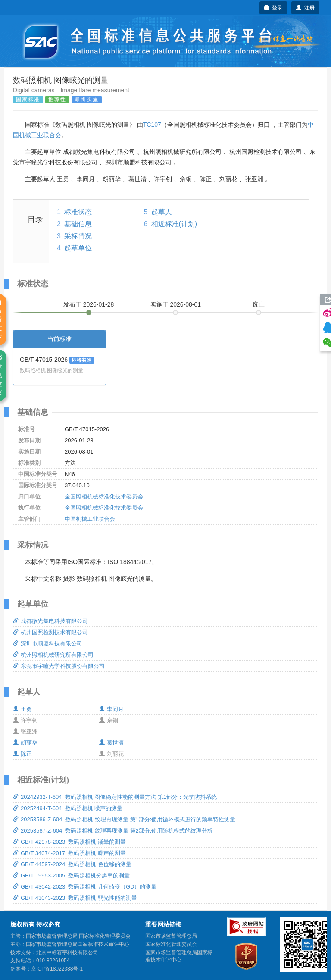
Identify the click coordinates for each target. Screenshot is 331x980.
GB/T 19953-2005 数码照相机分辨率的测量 (71, 875)
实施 (176, 304)
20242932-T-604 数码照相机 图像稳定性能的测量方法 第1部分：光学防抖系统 (115, 797)
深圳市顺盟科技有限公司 (48, 643)
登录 (273, 8)
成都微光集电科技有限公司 (50, 621)
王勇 (22, 709)
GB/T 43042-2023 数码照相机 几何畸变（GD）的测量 (85, 887)
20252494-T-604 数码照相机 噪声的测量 (68, 808)
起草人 (162, 212)
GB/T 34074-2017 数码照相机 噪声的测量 (69, 853)
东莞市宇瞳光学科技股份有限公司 (59, 666)
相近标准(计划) (174, 224)
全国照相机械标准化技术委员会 (104, 496)
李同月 (111, 709)
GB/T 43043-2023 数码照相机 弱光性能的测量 (75, 898)
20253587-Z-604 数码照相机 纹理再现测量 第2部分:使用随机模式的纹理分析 (113, 831)
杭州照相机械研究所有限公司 (53, 655)
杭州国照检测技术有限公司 (50, 632)
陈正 (22, 754)
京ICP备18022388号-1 (57, 969)
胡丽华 (25, 743)
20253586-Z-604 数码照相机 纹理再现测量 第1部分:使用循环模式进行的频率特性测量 (124, 819)
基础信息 (78, 224)
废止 (259, 304)
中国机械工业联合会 (90, 519)
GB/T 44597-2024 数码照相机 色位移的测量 (72, 864)
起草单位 (78, 248)
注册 (305, 8)
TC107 (152, 125)
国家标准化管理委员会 (171, 944)
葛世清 (111, 743)
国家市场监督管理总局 (171, 936)
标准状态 (78, 212)
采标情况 (78, 236)
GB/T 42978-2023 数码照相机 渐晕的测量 (69, 842)
